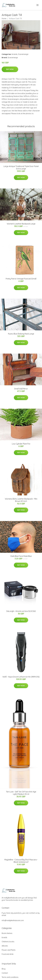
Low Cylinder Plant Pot (21, 444)
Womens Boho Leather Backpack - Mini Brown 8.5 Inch (21, 500)
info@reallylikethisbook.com (13, 920)
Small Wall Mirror (21, 389)
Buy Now (10, 69)
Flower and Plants (9, 950)
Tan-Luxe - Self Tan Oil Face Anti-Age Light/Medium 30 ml (21, 793)
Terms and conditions (10, 977)
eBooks (5, 946)
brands (15, 54)
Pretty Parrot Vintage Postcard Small (21, 279)
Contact (5, 973)
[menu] (38, 5)
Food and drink (8, 954)
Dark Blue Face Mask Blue (21, 556)
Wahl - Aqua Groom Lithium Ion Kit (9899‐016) (21, 677)
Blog (4, 969)
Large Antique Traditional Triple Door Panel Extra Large (21, 167)
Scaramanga (23, 54)
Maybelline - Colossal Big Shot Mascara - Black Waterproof (21, 861)
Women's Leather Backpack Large (21, 224)
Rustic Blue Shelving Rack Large (21, 334)
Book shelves (7, 933)
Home (4, 18)
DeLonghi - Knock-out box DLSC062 (21, 611)
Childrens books (8, 942)
